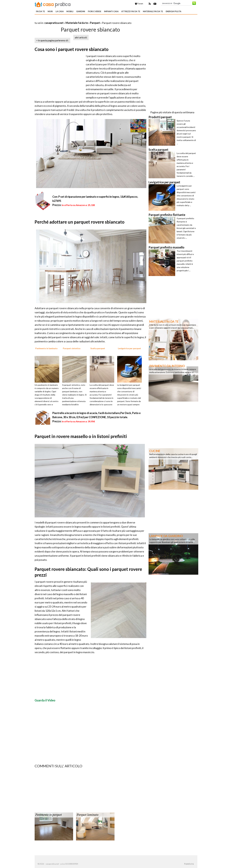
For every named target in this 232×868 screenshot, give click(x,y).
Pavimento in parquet (49, 815)
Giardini (81, 11)
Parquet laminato (88, 815)
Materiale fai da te (153, 11)
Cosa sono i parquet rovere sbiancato (72, 49)
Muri (50, 11)
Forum (139, 4)
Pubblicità (189, 864)
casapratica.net (54, 23)
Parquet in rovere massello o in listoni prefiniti (81, 436)
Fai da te (40, 11)
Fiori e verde (95, 11)
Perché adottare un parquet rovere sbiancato (80, 222)
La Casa (60, 11)
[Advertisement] (69, 19)
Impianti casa (111, 11)
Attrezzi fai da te (131, 11)
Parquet (95, 23)
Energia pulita (173, 11)
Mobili (70, 11)
